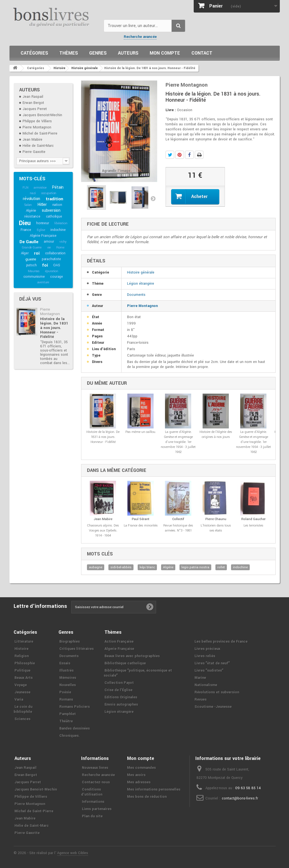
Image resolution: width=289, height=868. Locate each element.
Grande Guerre (31, 248)
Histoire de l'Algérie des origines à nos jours (216, 434)
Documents (136, 295)
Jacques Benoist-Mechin (42, 115)
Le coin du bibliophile (23, 709)
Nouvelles (68, 685)
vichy (63, 242)
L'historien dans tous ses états (216, 528)
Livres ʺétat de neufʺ (212, 663)
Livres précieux (207, 649)
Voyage (21, 685)
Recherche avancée (140, 37)
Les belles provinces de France (221, 642)
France (26, 230)
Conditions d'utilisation (92, 792)
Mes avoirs (136, 775)
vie (49, 248)
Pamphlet (68, 714)
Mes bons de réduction (147, 797)
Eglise (41, 230)
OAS (57, 265)
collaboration (55, 253)
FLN (25, 188)
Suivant (153, 198)
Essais (65, 663)
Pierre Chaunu (216, 519)
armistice (40, 188)
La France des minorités (141, 526)
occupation (49, 193)
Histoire (21, 649)
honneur (43, 223)
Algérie (31, 211)
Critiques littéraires (76, 649)
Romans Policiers (75, 707)
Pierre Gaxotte (34, 152)
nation (57, 205)
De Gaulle (29, 242)
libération (61, 223)
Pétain (58, 187)
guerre (31, 259)
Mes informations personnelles (154, 789)
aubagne (96, 567)
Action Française (119, 642)
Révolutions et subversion (217, 692)
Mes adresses (139, 782)
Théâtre (66, 721)
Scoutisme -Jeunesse (213, 707)
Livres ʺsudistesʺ (209, 670)
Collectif (178, 519)
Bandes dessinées (75, 728)
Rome (60, 248)
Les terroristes (253, 526)
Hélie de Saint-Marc (38, 146)
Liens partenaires (97, 809)
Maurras (34, 271)
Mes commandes (141, 768)
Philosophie (25, 663)
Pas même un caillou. (141, 432)
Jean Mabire (32, 140)
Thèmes (69, 53)
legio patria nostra (195, 567)
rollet (221, 567)
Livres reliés (205, 656)
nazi (33, 193)
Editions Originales (121, 697)
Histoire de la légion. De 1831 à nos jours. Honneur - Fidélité (54, 328)
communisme (34, 277)
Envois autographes (121, 704)
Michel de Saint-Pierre (40, 133)
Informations (93, 802)
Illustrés (66, 670)
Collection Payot (119, 683)
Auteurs (128, 53)
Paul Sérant (141, 519)
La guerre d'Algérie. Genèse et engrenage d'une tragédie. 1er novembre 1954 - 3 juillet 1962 (178, 442)
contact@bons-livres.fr (240, 798)
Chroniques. (70, 736)
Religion (22, 656)
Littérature (24, 642)
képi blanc (147, 567)
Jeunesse (22, 692)
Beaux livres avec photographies (132, 656)
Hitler (42, 205)
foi (45, 265)
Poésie (65, 692)
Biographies (70, 642)
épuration (52, 271)
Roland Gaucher (253, 519)
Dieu (25, 223)
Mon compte (165, 53)
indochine (58, 230)
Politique (22, 670)
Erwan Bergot (33, 103)
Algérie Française (43, 236)
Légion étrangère (141, 284)
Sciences (22, 719)
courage (57, 277)
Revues (201, 699)
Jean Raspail (33, 97)
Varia (19, 699)
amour (49, 242)
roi (37, 253)
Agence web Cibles (73, 853)
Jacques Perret (35, 109)
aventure (43, 282)
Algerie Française (119, 649)
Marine (200, 678)
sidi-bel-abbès (121, 567)
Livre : (171, 110)
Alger (25, 253)
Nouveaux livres (95, 768)
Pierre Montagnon (37, 127)
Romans (66, 699)
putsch (31, 265)
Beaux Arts (24, 678)
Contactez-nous (96, 782)
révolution (31, 199)
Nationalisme (206, 685)
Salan (28, 205)
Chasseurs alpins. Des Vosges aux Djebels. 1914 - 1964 (103, 531)
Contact (202, 53)
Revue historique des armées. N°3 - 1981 (178, 528)
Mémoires (68, 678)
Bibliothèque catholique (125, 663)
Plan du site (92, 816)
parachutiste (51, 259)
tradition (54, 199)
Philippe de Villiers (37, 121)
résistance (32, 216)
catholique (54, 216)
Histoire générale (141, 272)
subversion (51, 210)
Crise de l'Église (118, 690)
